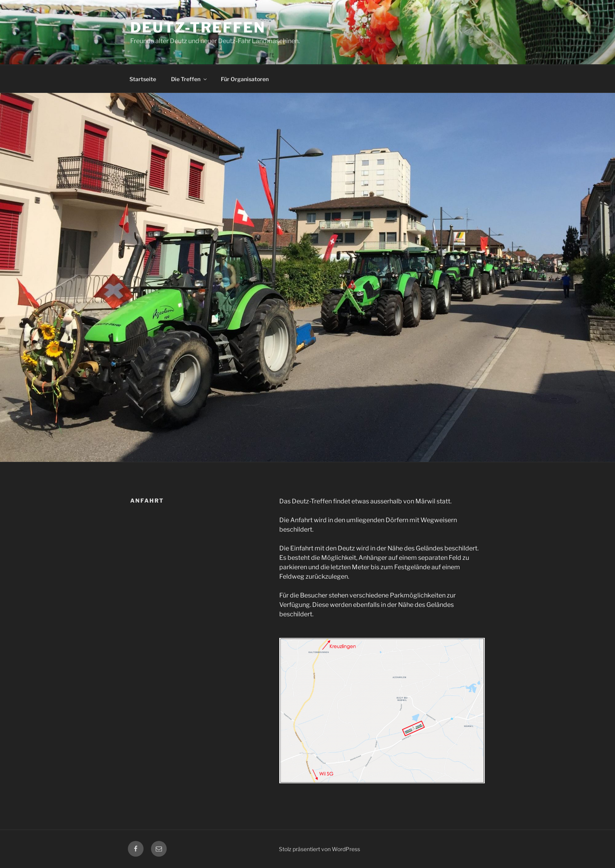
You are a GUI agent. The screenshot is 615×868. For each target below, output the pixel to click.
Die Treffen (189, 79)
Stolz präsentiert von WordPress (319, 849)
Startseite (143, 79)
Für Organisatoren (245, 79)
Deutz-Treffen (198, 27)
